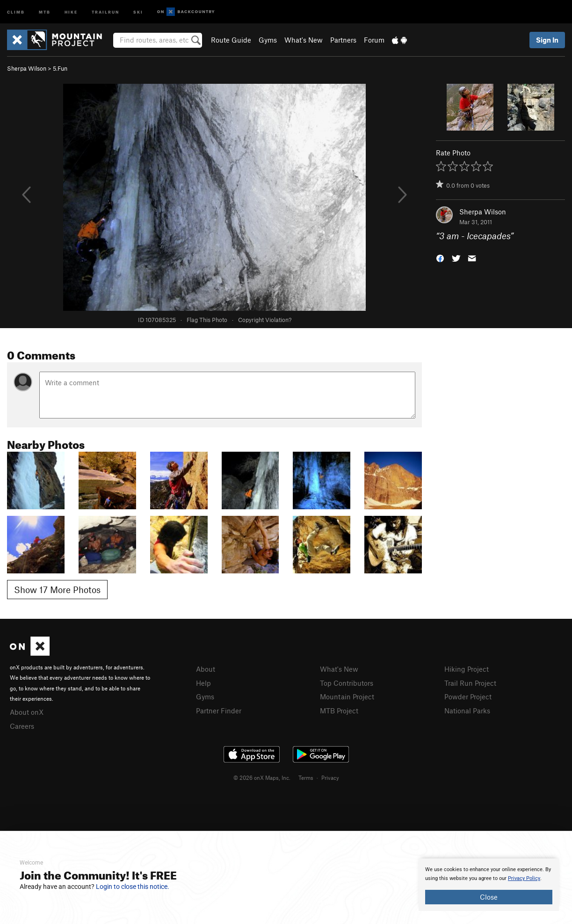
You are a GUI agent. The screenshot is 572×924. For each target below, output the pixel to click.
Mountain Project (347, 697)
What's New (304, 40)
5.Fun (60, 68)
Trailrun (105, 11)
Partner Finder (219, 711)
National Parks (467, 711)
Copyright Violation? (265, 320)
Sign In (547, 40)
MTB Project (339, 711)
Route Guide (231, 40)
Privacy (330, 777)
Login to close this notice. (133, 887)
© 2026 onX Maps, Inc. (262, 777)
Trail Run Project (470, 683)
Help (203, 683)
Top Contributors (347, 683)
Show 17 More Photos (57, 590)
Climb (16, 11)
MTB (45, 11)
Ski (138, 11)
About (206, 669)
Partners (343, 40)
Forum (374, 40)
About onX (27, 712)
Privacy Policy (524, 878)
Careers (22, 726)
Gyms (268, 40)
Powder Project (468, 697)
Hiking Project (467, 669)
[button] (440, 258)
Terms (306, 777)
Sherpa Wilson (27, 68)
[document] (489, 885)
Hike (71, 11)
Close (489, 897)
